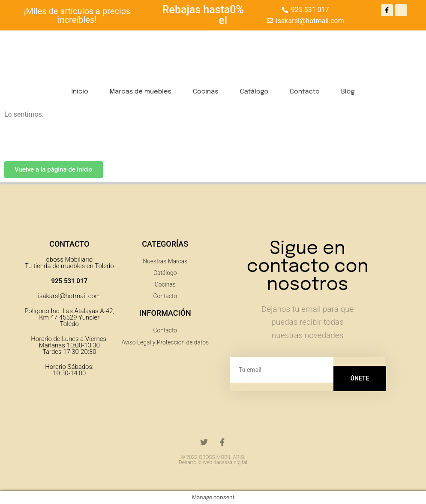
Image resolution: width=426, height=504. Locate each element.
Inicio (79, 92)
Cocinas (206, 92)
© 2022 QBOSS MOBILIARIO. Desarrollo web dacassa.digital (213, 460)
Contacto (305, 92)
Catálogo (254, 92)
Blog (348, 92)
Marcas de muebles (141, 92)
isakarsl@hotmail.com (69, 296)
